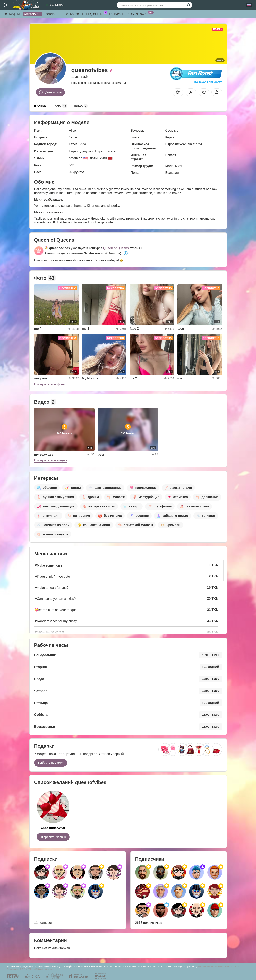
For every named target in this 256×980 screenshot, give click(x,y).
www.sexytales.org (50, 966)
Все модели (12, 14)
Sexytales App (138, 14)
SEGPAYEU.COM (104, 966)
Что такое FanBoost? (207, 82)
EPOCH (89, 966)
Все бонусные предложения (86, 14)
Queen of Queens (116, 248)
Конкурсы (116, 14)
